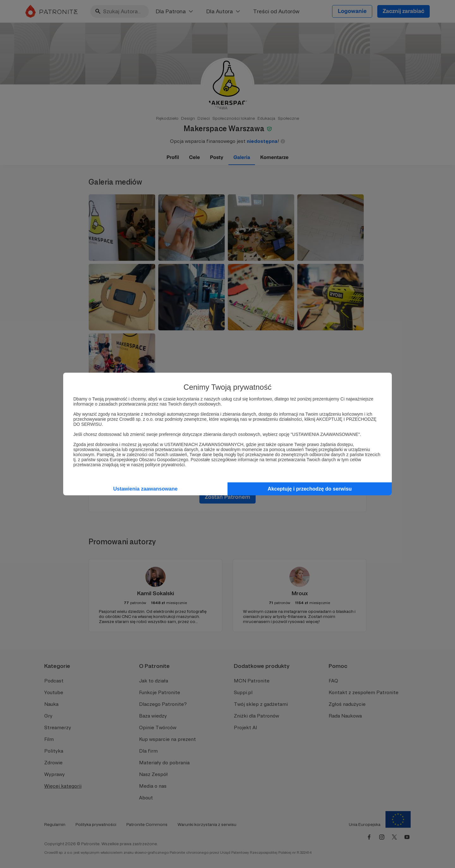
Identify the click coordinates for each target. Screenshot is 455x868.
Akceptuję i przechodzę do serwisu (310, 489)
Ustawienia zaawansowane (145, 489)
